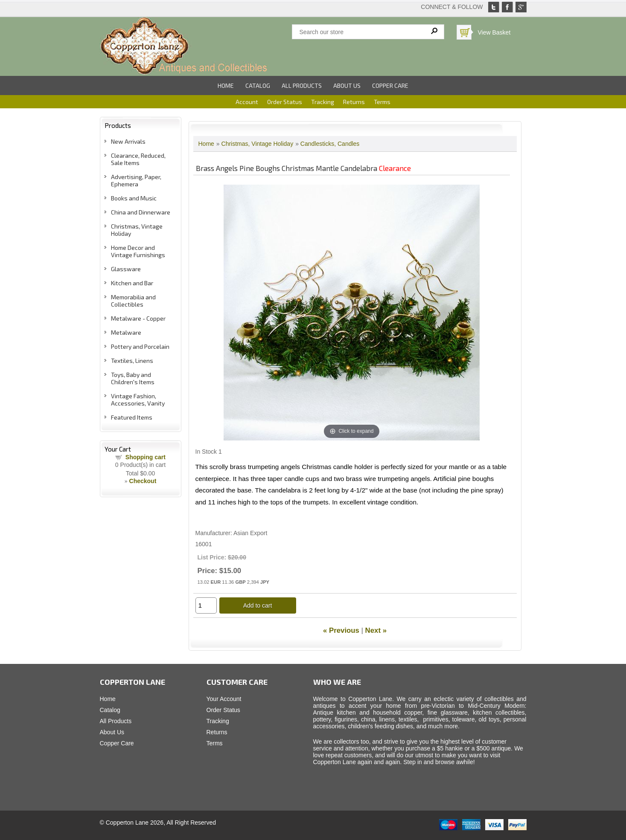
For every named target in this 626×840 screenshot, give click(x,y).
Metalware (126, 332)
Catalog (258, 85)
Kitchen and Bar (132, 283)
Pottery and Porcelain (140, 346)
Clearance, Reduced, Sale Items (138, 159)
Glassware (126, 269)
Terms (382, 102)
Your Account (224, 699)
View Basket (494, 32)
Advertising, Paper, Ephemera (136, 180)
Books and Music (134, 198)
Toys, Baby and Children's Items (133, 378)
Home (226, 85)
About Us (347, 85)
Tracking (323, 102)
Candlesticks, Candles (330, 144)
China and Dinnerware (141, 212)
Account (247, 102)
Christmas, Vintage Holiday (258, 144)
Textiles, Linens (132, 361)
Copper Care (390, 85)
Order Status (285, 102)
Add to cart (258, 605)
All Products (302, 85)
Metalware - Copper (138, 318)
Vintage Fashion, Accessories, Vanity (138, 400)
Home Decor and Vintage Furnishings (138, 251)
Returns (354, 102)
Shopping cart (146, 457)
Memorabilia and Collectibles (133, 301)
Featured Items (132, 417)
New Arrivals (128, 141)
